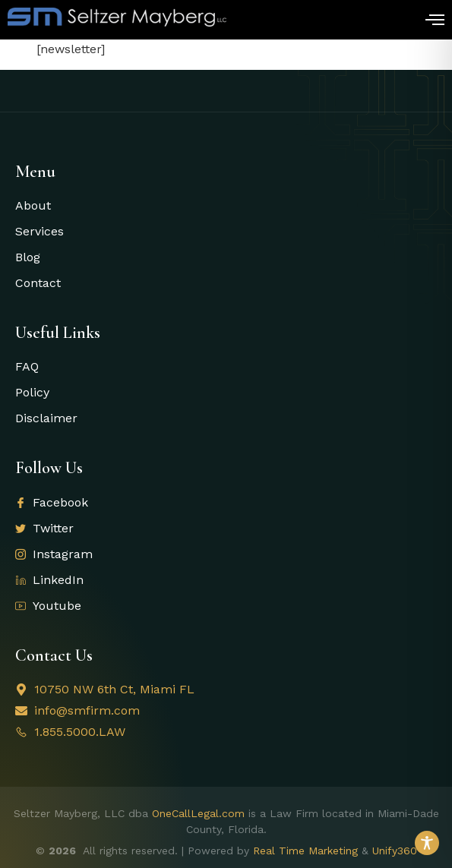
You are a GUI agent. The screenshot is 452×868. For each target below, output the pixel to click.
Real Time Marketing (305, 851)
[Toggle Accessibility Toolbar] (427, 843)
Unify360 (395, 851)
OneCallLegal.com (198, 813)
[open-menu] (435, 21)
